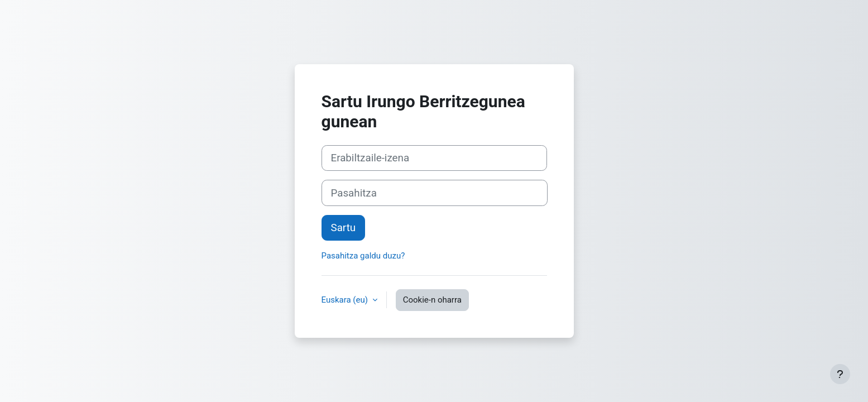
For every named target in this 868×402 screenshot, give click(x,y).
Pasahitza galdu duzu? (363, 256)
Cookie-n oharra (432, 300)
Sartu (344, 228)
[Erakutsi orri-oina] (840, 374)
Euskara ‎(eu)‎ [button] (346, 300)
